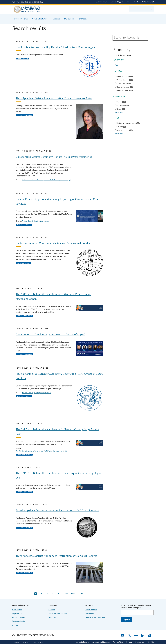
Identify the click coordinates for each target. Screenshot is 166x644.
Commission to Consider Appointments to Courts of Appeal (50, 335)
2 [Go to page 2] (41, 594)
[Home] (48, 9)
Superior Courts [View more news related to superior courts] (24, 316)
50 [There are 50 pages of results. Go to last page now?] (66, 594)
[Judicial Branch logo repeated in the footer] (27, 642)
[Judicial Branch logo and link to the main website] (27, 2)
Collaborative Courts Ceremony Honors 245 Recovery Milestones (54, 157)
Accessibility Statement (101, 642)
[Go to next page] (74, 594)
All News (16, 625)
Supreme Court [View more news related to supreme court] (23, 263)
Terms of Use (118, 642)
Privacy (129, 642)
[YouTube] (122, 636)
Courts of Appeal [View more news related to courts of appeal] (24, 115)
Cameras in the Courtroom (95, 617)
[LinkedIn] (143, 636)
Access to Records (82, 642)
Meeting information (41, 221)
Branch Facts (53, 617)
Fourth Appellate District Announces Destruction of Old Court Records (57, 511)
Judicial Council (148, 2)
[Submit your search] (151, 9)
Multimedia (89, 614)
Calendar (52, 610)
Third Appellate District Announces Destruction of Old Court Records (56, 556)
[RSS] (149, 636)
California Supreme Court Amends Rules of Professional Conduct (54, 243)
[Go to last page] (82, 594)
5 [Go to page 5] (59, 594)
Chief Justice (17, 610)
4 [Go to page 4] (53, 594)
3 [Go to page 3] (47, 594)
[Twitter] (129, 636)
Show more (119, 112)
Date (117, 65)
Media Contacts (91, 610)
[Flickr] (136, 636)
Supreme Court (102, 2)
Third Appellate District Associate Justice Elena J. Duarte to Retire (54, 98)
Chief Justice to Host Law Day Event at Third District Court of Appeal (56, 47)
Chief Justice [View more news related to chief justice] (22, 59)
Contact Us (140, 642)
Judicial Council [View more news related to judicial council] (24, 225)
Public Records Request (58, 614)
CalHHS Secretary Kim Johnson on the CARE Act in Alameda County (41, 451)
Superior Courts (133, 2)
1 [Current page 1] (35, 594)
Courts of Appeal (117, 2)
